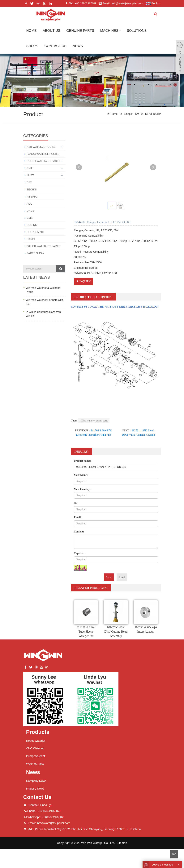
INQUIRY (83, 281)
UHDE (31, 211)
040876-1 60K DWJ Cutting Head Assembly (116, 632)
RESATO (32, 196)
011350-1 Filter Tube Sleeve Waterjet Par (86, 632)
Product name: (82, 461)
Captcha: (79, 553)
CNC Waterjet (35, 748)
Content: (79, 532)
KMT (138, 114)
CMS (30, 218)
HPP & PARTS (35, 232)
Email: (78, 517)
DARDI (31, 239)
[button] (120, 31)
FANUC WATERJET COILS (43, 154)
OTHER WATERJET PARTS (44, 246)
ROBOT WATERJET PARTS (44, 161)
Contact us (56, 46)
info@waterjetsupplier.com (127, 3)
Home (32, 31)
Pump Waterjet (36, 756)
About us (52, 31)
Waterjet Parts (35, 764)
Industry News (35, 788)
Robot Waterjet (36, 741)
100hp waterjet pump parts (94, 421)
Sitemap (122, 843)
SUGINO (32, 225)
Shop (32, 46)
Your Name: (81, 475)
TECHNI (32, 189)
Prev (79, 167)
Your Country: (82, 489)
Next (153, 167)
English (153, 4)
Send (109, 577)
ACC (30, 203)
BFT (29, 182)
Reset (122, 577)
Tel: (76, 503)
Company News (36, 781)
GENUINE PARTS (80, 31)
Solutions (137, 31)
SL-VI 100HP (153, 114)
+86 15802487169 (85, 3)
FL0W (30, 175)
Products (38, 732)
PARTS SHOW (36, 253)
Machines (111, 31)
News (78, 46)
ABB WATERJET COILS (41, 147)
